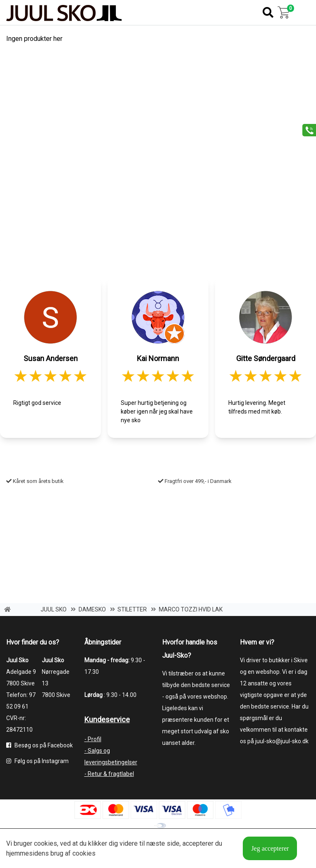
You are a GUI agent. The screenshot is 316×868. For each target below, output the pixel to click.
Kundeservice (107, 719)
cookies (45, 843)
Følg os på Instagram (37, 761)
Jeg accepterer (270, 848)
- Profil (93, 739)
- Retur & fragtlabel (109, 774)
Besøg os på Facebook (39, 745)
